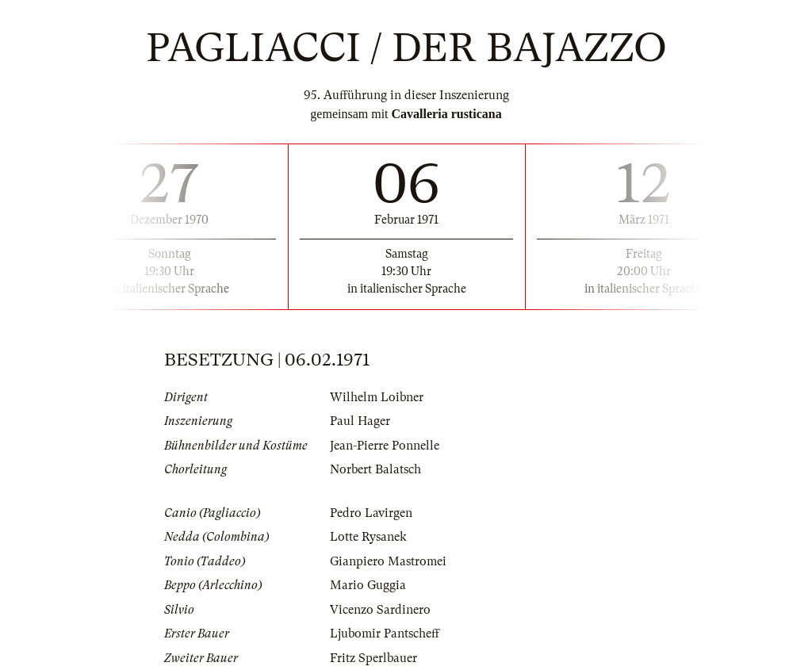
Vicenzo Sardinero (380, 610)
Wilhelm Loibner (377, 397)
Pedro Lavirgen (371, 513)
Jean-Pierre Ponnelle (385, 446)
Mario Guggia (368, 585)
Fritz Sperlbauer (373, 658)
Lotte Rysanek (368, 537)
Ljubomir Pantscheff (385, 634)
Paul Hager (360, 421)
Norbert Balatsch (375, 469)
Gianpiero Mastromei (388, 561)
